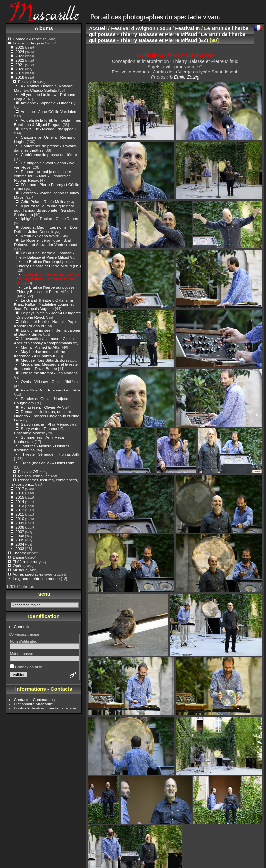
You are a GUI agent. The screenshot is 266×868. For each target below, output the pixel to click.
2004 (20, 544)
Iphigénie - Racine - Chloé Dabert (50, 219)
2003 (20, 549)
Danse (18, 557)
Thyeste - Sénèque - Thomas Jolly (50, 454)
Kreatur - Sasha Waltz (40, 236)
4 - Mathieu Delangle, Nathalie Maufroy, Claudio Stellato (44, 88)
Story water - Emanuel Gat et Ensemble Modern (42, 431)
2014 (20, 501)
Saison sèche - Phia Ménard (45, 424)
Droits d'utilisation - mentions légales (46, 708)
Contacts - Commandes (35, 699)
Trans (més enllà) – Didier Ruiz (47, 463)
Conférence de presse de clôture (49, 154)
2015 (20, 497)
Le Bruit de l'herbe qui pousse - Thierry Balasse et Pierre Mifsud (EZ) (49, 279)
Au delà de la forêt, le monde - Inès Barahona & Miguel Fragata (48, 122)
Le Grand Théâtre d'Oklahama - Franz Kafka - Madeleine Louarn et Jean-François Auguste (45, 304)
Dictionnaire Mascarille (34, 704)
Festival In (27, 82)
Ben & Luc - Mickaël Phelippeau (48, 129)
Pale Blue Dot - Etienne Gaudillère (50, 390)
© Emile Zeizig (184, 77)
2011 (20, 514)
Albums (44, 28)
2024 (20, 52)
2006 (20, 536)
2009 (20, 523)
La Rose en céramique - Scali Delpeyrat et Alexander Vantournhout (46, 242)
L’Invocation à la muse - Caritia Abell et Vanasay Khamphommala (44, 341)
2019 (20, 73)
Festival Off (28, 471)
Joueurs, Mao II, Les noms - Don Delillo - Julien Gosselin (46, 229)
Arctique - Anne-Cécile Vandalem (49, 112)
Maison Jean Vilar (33, 476)
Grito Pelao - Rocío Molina (43, 202)
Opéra (18, 566)
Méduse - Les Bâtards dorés (45, 360)
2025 (20, 47)
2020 (20, 69)
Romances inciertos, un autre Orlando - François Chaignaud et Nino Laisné (47, 416)
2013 (20, 506)
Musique (20, 570)
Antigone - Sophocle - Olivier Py (48, 103)
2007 (20, 531)
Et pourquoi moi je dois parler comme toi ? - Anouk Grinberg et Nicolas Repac (43, 176)
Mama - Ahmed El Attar (41, 347)
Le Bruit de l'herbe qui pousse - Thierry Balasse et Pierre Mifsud (44, 255)
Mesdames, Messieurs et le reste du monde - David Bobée (46, 366)
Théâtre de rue (26, 561)
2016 (20, 493)
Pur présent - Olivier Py (41, 407)
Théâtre (20, 553)
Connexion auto (26, 667)
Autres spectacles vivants (35, 574)
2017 (20, 489)
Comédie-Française (30, 39)
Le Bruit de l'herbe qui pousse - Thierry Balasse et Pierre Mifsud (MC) (47, 291)
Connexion (23, 627)
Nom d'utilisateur (24, 641)
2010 (20, 519)
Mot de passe (22, 654)
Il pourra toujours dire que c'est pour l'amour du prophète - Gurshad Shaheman (45, 210)
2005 (20, 540)
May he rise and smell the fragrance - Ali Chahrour (40, 354)
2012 (20, 510)
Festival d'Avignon (28, 43)
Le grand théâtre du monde (36, 579)
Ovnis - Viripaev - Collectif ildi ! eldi (51, 381)
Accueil (98, 28)
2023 (20, 56)
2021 (20, 64)
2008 (20, 527)
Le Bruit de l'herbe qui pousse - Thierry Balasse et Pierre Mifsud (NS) (49, 264)
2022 (20, 60)
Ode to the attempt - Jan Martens (49, 373)
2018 (20, 77)
